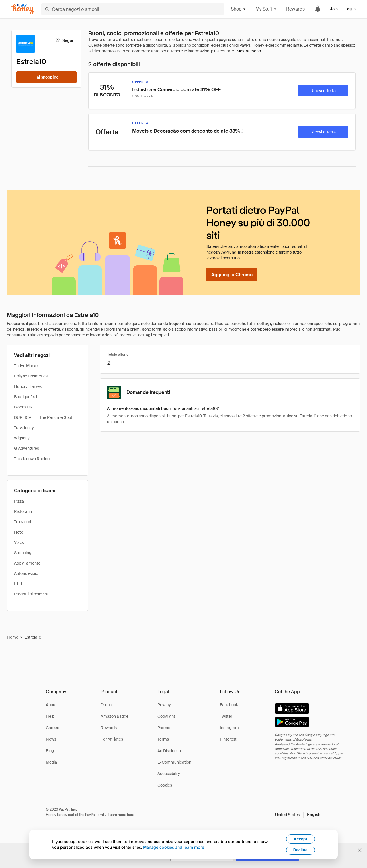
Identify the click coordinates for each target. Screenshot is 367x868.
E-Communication (174, 762)
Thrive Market (27, 366)
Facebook (229, 705)
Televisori (23, 522)
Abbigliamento (27, 563)
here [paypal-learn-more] (131, 815)
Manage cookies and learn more (174, 847)
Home (13, 637)
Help (50, 716)
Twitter (226, 716)
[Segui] (64, 40)
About (51, 705)
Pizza (19, 501)
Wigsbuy (22, 438)
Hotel (19, 532)
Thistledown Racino (32, 459)
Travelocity (24, 428)
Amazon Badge (115, 716)
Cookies (165, 785)
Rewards (295, 9)
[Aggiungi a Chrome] (232, 275)
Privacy (164, 705)
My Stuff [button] (266, 9)
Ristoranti (23, 511)
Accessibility (169, 774)
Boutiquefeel (26, 397)
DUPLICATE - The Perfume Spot (43, 417)
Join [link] (334, 9)
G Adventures (27, 448)
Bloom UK (23, 407)
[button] (298, 815)
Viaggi (20, 542)
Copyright (166, 716)
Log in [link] (350, 9)
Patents (164, 728)
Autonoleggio (26, 573)
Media (51, 762)
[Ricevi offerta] (323, 91)
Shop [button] (239, 9)
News (51, 739)
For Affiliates (112, 739)
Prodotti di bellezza (31, 594)
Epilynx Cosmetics (31, 376)
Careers (53, 728)
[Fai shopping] (46, 77)
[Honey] (23, 9)
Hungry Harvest (29, 386)
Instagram (229, 728)
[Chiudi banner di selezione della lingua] (360, 850)
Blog (50, 751)
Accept (300, 839)
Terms (163, 739)
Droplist (108, 705)
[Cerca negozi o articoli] (133, 9)
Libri (18, 584)
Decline (300, 850)
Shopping (23, 553)
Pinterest (228, 739)
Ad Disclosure (170, 751)
